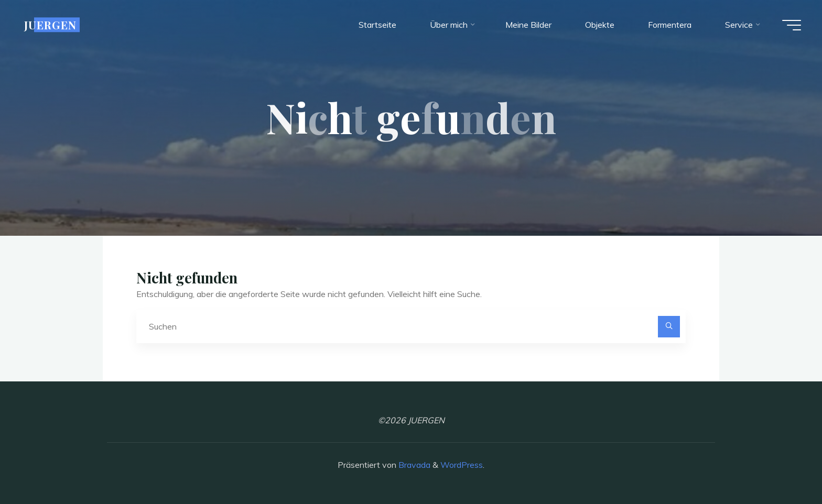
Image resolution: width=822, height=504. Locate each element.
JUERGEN (50, 25)
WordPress (462, 465)
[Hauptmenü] (792, 25)
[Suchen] (669, 327)
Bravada (413, 465)
